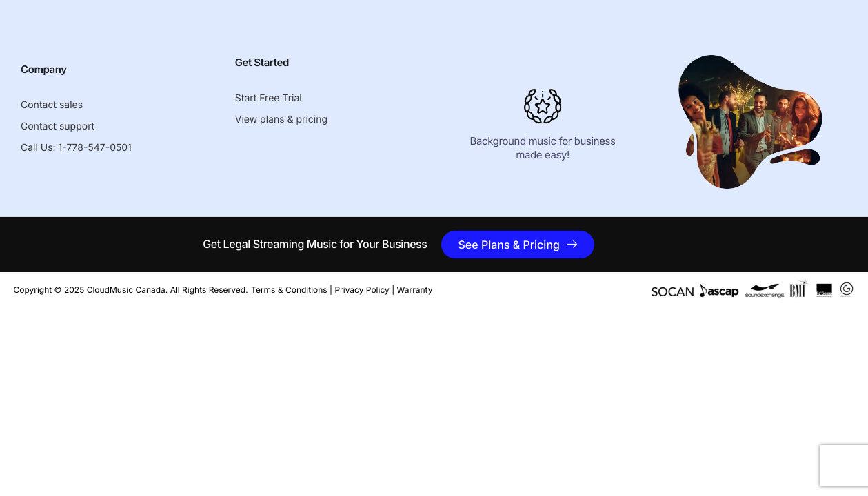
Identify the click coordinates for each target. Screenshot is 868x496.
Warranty (415, 290)
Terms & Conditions (289, 290)
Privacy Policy (362, 290)
